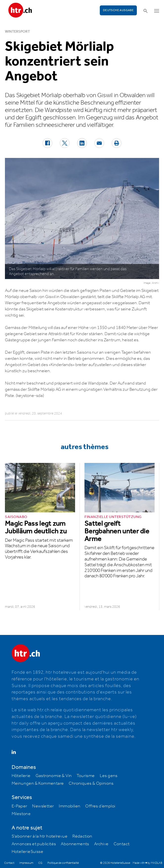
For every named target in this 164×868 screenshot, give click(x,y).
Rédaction (82, 836)
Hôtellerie (21, 776)
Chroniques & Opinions (91, 783)
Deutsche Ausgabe (118, 10)
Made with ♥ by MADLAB (147, 863)
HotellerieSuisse (27, 852)
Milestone (21, 814)
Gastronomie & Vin (54, 776)
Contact (122, 844)
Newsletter (43, 806)
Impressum (26, 863)
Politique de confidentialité (63, 863)
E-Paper (20, 806)
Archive (101, 844)
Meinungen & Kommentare (38, 783)
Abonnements (75, 844)
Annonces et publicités (34, 844)
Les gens (109, 776)
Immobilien (70, 806)
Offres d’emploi (100, 806)
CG (40, 863)
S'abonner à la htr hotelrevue (40, 836)
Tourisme (86, 776)
